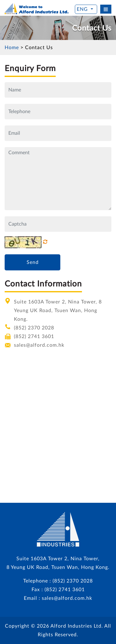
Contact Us (39, 48)
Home (12, 48)
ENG (83, 9)
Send (33, 262)
